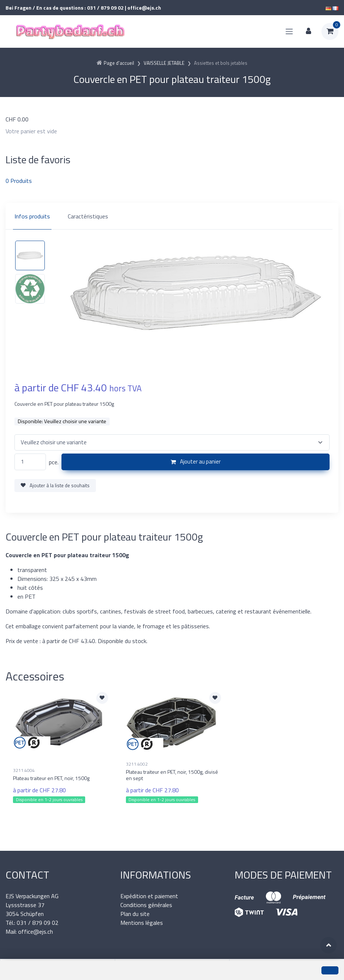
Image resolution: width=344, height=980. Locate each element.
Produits (19, 181)
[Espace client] (308, 31)
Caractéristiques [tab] (88, 216)
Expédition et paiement (149, 896)
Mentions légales (142, 923)
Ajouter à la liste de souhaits (55, 485)
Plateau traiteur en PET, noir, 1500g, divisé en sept (172, 775)
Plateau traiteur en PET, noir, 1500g (51, 778)
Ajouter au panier (196, 461)
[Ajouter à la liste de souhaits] (102, 698)
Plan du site (135, 914)
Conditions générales (146, 905)
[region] (172, 216)
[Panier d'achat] (330, 31)
